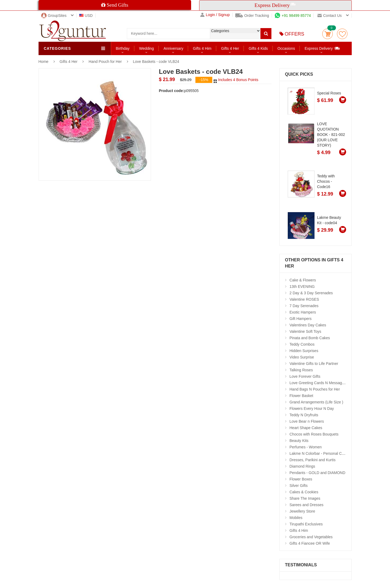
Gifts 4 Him (202, 48)
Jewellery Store (302, 511)
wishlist (342, 34)
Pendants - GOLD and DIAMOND (318, 473)
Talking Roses (301, 370)
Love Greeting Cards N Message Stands (323, 383)
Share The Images (305, 498)
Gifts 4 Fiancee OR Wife (310, 543)
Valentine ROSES (304, 299)
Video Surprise (302, 357)
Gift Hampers (301, 319)
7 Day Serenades (304, 306)
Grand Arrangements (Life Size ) (317, 402)
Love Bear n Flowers (307, 421)
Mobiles (296, 518)
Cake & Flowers (303, 280)
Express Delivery (322, 48)
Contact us (330, 16)
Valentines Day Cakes (308, 325)
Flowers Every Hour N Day (312, 408)
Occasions (286, 48)
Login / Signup (215, 15)
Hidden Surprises (304, 351)
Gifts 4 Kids (258, 48)
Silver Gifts (299, 486)
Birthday (123, 48)
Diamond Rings (302, 466)
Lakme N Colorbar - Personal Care (319, 453)
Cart (327, 34)
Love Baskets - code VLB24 (156, 62)
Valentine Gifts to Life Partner (314, 364)
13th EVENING (302, 287)
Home (43, 62)
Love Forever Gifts (305, 376)
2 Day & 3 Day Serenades (311, 293)
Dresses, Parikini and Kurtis (313, 460)
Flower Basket (302, 396)
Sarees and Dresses (307, 505)
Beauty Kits (299, 441)
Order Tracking (252, 16)
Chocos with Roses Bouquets (314, 434)
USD (86, 16)
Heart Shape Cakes (306, 428)
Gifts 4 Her (230, 48)
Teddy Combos (302, 344)
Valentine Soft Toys (306, 331)
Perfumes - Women (306, 447)
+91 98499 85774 (293, 16)
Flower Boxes (301, 479)
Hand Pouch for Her (105, 62)
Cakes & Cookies (304, 492)
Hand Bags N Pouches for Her (315, 389)
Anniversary (173, 48)
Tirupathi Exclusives (306, 524)
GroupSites (54, 16)
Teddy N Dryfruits (304, 415)
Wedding (147, 48)
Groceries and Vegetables (311, 537)
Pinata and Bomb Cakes (310, 338)
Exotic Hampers (303, 312)
